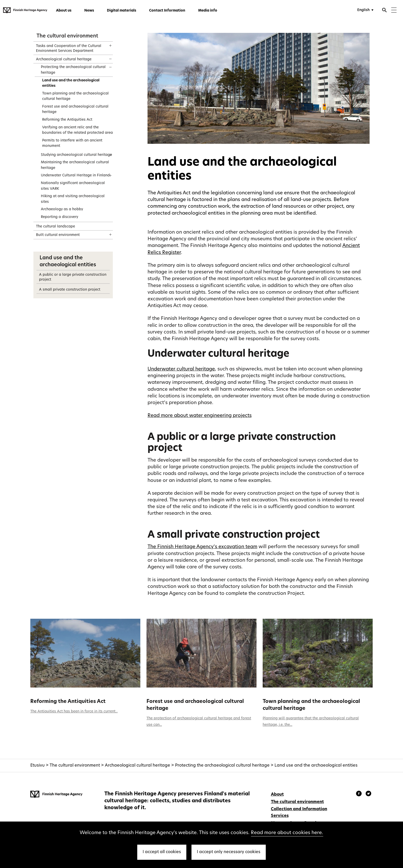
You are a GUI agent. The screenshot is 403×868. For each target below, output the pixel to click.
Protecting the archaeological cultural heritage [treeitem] (73, 70)
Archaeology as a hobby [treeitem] (62, 209)
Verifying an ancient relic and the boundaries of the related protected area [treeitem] (77, 130)
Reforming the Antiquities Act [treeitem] (67, 120)
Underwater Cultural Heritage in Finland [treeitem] (75, 175)
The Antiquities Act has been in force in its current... (74, 712)
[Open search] (384, 11)
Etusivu (38, 766)
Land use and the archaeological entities (316, 766)
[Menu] (394, 11)
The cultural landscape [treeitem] (56, 227)
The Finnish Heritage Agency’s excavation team (202, 547)
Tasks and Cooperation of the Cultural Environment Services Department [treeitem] (69, 49)
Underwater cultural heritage (181, 369)
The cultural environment (67, 36)
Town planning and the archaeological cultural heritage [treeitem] (75, 96)
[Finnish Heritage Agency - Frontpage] (25, 10)
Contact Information (167, 11)
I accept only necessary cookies (229, 852)
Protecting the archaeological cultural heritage (222, 766)
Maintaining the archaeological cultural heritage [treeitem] (75, 165)
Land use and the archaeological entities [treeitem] (71, 83)
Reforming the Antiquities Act (68, 702)
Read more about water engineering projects (200, 416)
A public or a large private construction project (73, 277)
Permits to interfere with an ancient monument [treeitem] (72, 143)
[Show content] (106, 44)
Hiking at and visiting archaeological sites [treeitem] (73, 199)
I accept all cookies (162, 852)
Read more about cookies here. (287, 833)
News (89, 11)
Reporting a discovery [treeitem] (59, 217)
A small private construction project (70, 290)
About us (64, 11)
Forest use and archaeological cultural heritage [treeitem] (75, 109)
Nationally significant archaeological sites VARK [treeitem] (73, 186)
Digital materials (122, 11)
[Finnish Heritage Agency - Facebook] (360, 794)
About (277, 795)
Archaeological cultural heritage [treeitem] (64, 59)
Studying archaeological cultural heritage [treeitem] (76, 155)
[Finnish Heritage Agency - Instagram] (368, 794)
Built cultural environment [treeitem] (58, 235)
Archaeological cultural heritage (138, 766)
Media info (208, 11)
